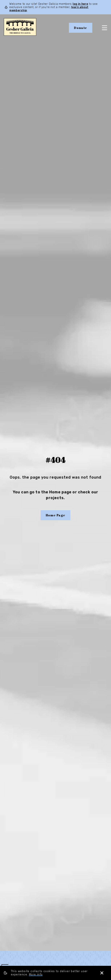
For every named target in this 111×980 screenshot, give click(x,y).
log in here (80, 4)
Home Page (55, 515)
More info (36, 975)
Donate (81, 28)
